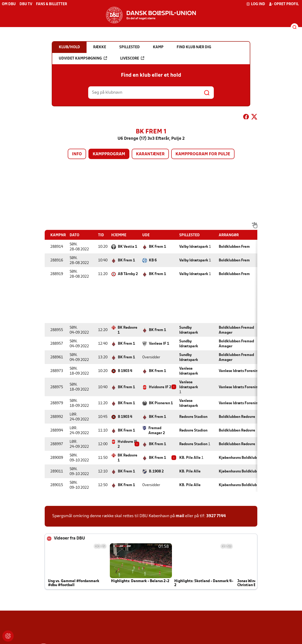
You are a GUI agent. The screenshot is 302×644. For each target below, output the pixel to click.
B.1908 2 (156, 472)
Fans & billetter (52, 4)
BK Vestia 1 (127, 247)
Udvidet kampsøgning (83, 58)
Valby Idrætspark (194, 247)
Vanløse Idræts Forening (239, 371)
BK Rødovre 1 (127, 330)
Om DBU (9, 4)
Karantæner (150, 154)
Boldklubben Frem (234, 247)
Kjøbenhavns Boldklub (238, 458)
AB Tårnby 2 (128, 274)
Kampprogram (109, 154)
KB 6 (153, 260)
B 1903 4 (125, 371)
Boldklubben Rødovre (237, 417)
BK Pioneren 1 (161, 403)
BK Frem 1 (157, 247)
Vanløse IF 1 (159, 344)
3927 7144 (216, 516)
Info (77, 154)
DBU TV (26, 4)
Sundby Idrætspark (189, 330)
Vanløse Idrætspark (189, 371)
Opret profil (284, 4)
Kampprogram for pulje (203, 154)
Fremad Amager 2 (157, 431)
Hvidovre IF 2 (160, 387)
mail (180, 516)
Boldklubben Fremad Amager (236, 330)
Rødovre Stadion (193, 417)
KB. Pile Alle (190, 458)
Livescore (132, 58)
